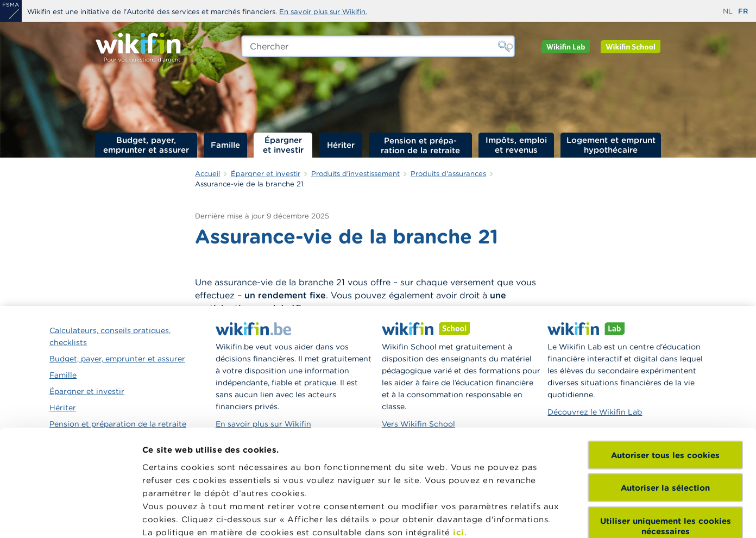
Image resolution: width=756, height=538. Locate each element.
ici (459, 432)
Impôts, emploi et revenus (516, 145)
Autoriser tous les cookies (665, 355)
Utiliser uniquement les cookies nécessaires (666, 426)
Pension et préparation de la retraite (420, 145)
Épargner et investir (283, 145)
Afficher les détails (182, 517)
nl (728, 11)
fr (743, 11)
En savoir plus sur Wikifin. (323, 12)
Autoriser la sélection (665, 387)
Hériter (341, 145)
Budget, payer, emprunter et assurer (146, 145)
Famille (225, 145)
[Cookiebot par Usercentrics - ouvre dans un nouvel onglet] (70, 517)
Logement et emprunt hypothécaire (611, 145)
